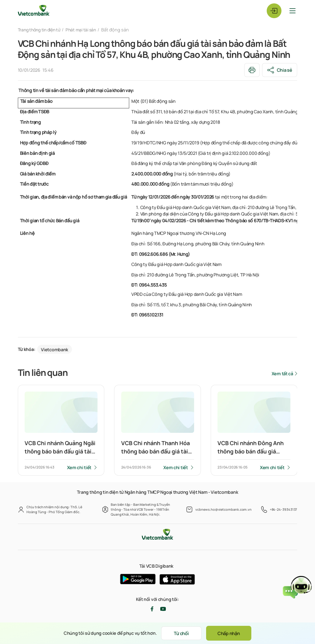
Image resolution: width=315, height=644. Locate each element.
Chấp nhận (230, 633)
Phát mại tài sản (85, 30)
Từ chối (180, 633)
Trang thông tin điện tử (41, 30)
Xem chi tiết (79, 467)
